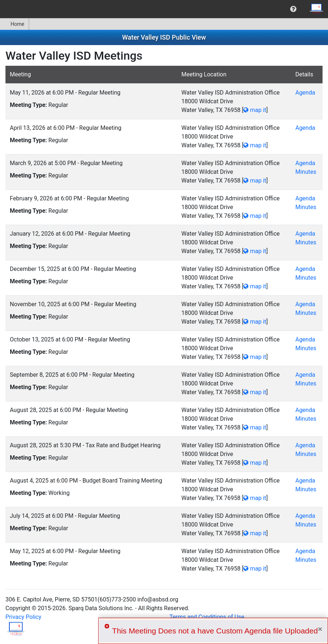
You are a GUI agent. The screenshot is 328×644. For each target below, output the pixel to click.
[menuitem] (293, 9)
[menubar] (164, 9)
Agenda (305, 93)
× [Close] (320, 629)
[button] (293, 9)
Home (14, 24)
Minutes (306, 172)
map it (255, 110)
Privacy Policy (23, 617)
